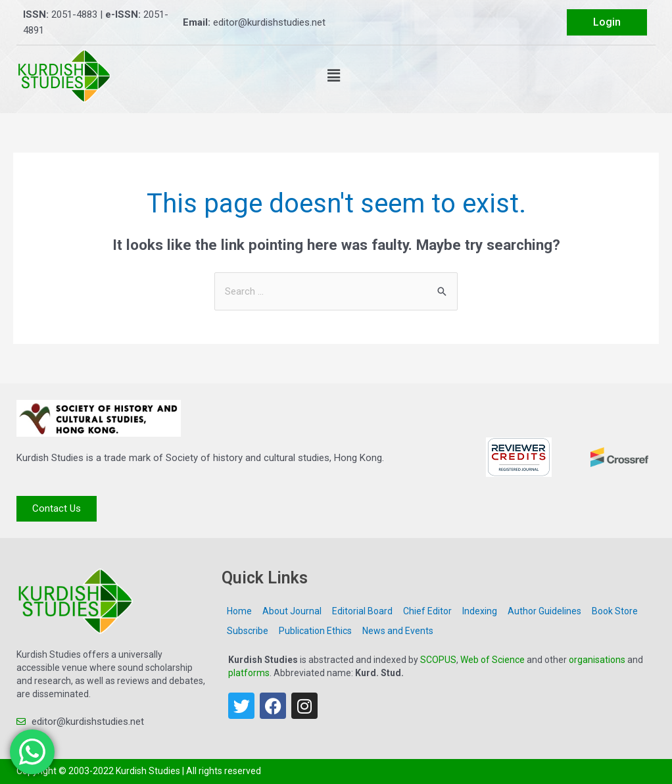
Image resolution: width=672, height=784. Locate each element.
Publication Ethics (315, 631)
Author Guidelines (544, 611)
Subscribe (248, 631)
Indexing (480, 611)
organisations (597, 660)
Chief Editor (427, 611)
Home (239, 611)
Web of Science (492, 660)
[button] (334, 76)
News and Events (398, 631)
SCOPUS (438, 660)
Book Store (615, 611)
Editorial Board (362, 611)
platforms (249, 673)
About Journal (292, 611)
